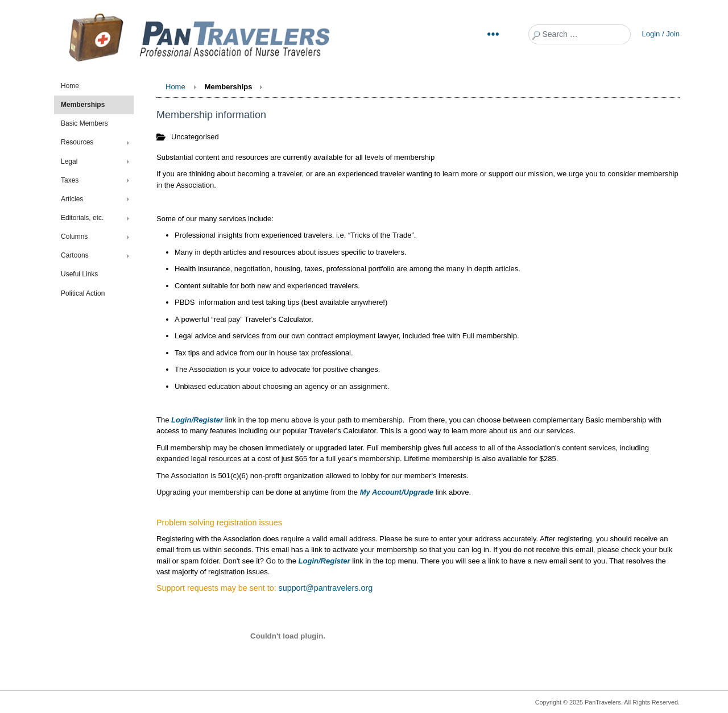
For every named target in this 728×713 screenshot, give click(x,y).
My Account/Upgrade (397, 492)
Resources (77, 142)
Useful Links (79, 274)
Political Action (83, 293)
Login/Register (197, 420)
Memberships (83, 105)
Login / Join (661, 34)
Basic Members (84, 123)
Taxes (70, 180)
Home (70, 86)
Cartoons (75, 255)
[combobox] (580, 34)
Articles (72, 199)
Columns (74, 237)
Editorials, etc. (82, 218)
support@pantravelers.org (326, 588)
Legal (69, 161)
